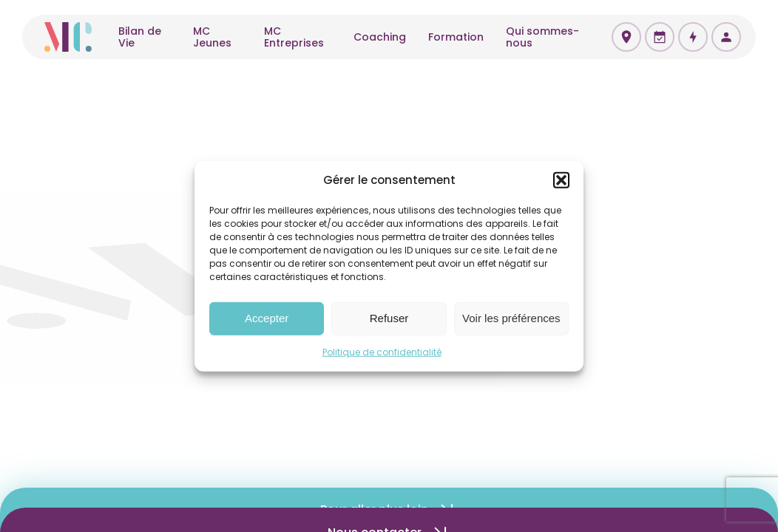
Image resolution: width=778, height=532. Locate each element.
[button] (561, 180)
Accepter (267, 318)
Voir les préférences (511, 318)
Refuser (389, 318)
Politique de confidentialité (382, 351)
